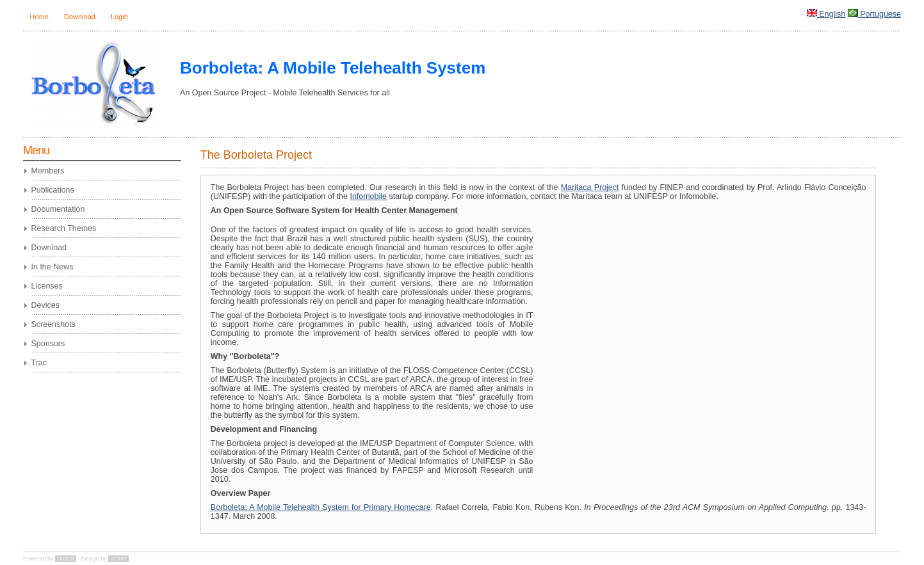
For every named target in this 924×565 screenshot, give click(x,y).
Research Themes (64, 228)
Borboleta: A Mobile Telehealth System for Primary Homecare (321, 507)
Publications (53, 190)
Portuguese (880, 14)
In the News (53, 267)
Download (80, 17)
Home (39, 17)
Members (48, 171)
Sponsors (48, 344)
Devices (45, 305)
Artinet (118, 559)
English (832, 14)
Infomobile (368, 196)
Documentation (58, 209)
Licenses (47, 286)
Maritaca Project (590, 187)
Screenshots (53, 324)
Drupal (66, 559)
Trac (39, 363)
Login (119, 17)
